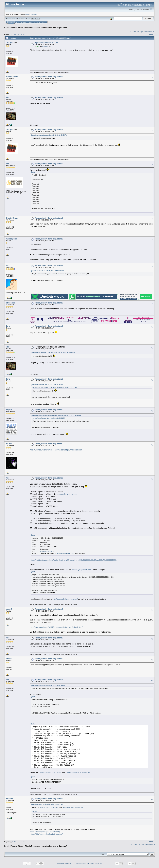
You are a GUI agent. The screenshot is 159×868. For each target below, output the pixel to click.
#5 (153, 165)
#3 (153, 99)
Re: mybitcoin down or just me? (49, 77)
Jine (7, 478)
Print (151, 34)
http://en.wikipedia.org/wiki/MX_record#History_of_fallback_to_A (57, 627)
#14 (152, 445)
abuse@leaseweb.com (65, 553)
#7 (153, 240)
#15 (152, 479)
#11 (152, 348)
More (44, 22)
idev (7, 164)
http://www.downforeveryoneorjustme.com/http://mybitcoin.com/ (56, 450)
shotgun (9, 43)
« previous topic (137, 31)
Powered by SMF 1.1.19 (66, 864)
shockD (9, 609)
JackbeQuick (11, 239)
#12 (152, 380)
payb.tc (9, 410)
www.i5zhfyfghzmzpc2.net (50, 772)
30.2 (32, 19)
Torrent (37, 19)
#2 (153, 78)
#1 (153, 44)
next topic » (149, 31)
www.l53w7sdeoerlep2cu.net (78, 772)
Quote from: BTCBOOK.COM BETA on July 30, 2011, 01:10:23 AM (53, 353)
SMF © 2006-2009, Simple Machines (89, 864)
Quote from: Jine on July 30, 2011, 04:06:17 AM (47, 804)
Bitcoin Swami (12, 77)
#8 (153, 266)
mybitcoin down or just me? (55, 28)
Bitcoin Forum (10, 28)
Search (24, 22)
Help (17, 22)
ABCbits (45, 46)
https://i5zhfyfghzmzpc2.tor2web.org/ (45, 832)
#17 (152, 639)
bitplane (9, 799)
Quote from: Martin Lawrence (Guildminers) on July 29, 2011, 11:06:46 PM (56, 415)
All (24, 34)
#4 (153, 131)
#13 (152, 411)
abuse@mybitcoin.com (68, 494)
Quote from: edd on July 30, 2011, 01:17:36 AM (47, 385)
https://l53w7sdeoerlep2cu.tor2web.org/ (46, 834)
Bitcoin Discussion (33, 28)
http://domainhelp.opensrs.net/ (65, 599)
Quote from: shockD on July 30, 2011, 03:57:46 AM (48, 685)
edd (7, 97)
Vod (7, 265)
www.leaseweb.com (47, 551)
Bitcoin (21, 28)
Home (11, 22)
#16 (152, 610)
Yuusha (9, 444)
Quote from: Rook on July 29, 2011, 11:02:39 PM (47, 271)
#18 (152, 660)
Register (37, 22)
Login (30, 22)
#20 (152, 800)
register (34, 14)
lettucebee (10, 303)
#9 (153, 304)
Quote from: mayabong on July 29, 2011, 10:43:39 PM (49, 135)
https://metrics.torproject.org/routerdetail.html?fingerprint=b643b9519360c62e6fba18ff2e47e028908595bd (74, 560)
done (8, 326)
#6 (153, 219)
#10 (152, 327)
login (27, 14)
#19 (152, 681)
